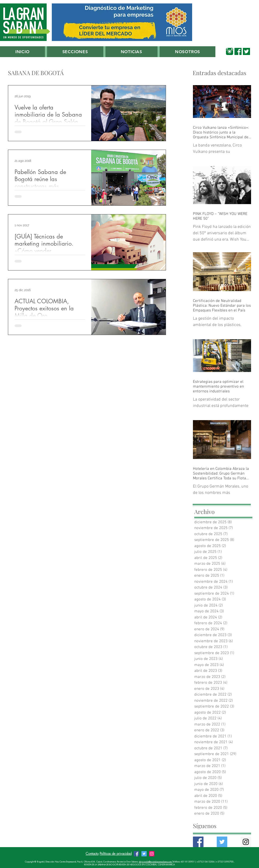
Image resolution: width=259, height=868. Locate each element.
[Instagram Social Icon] (246, 842)
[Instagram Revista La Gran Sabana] (152, 854)
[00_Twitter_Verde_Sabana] (246, 51)
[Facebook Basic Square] (198, 842)
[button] (75, 52)
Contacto (92, 853)
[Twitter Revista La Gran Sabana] (144, 854)
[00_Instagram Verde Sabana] (230, 51)
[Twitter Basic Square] (222, 842)
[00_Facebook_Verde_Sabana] (238, 51)
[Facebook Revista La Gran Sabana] (136, 854)
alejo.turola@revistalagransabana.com (156, 862)
